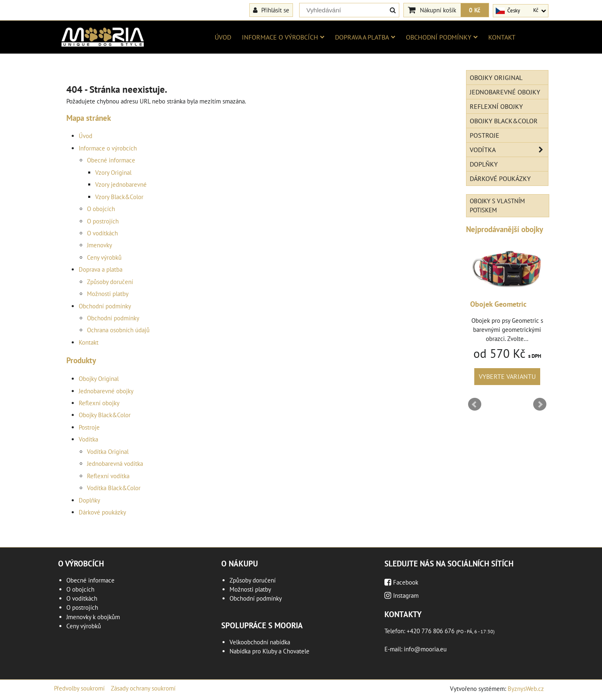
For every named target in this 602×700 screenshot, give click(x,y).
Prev (475, 404)
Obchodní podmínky (442, 37)
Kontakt (502, 37)
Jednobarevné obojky (106, 391)
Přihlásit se (271, 10)
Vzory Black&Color (119, 197)
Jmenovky (100, 245)
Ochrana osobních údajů (118, 330)
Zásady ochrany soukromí (143, 688)
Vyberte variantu (507, 376)
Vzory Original (113, 173)
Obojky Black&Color (105, 415)
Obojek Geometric (498, 304)
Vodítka (88, 439)
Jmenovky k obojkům (93, 617)
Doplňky (89, 500)
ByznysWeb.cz (526, 689)
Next (540, 404)
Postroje (89, 427)
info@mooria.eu (425, 649)
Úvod (223, 37)
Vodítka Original (108, 452)
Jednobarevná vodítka (115, 464)
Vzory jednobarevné (121, 184)
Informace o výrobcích (283, 37)
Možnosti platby (108, 294)
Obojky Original (99, 379)
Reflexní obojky (99, 403)
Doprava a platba (365, 37)
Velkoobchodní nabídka (260, 642)
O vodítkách (102, 233)
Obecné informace (111, 160)
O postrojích (103, 221)
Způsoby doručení (110, 282)
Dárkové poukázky (102, 512)
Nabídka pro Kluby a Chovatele (269, 651)
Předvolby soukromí (79, 688)
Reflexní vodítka (108, 476)
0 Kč (475, 10)
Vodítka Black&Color (114, 488)
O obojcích (101, 209)
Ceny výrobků (104, 257)
